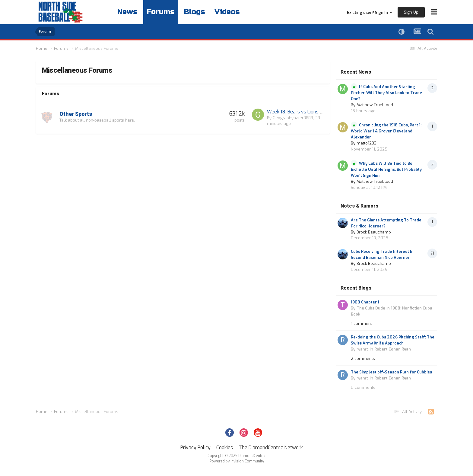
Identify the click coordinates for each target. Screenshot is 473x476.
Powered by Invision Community (237, 461)
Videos (227, 12)
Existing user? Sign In (370, 13)
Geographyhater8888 (293, 118)
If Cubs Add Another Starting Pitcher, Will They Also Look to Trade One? (386, 93)
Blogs (195, 12)
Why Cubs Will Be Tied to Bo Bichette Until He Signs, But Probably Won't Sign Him (386, 169)
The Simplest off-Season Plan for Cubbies (391, 372)
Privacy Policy (195, 447)
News (127, 12)
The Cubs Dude (371, 308)
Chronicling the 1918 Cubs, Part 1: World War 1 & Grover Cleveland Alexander (386, 131)
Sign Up (411, 12)
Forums (161, 12)
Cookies (225, 447)
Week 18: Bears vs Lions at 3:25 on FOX (310, 112)
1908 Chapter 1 (365, 302)
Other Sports (76, 114)
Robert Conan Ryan (393, 349)
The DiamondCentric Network (271, 447)
